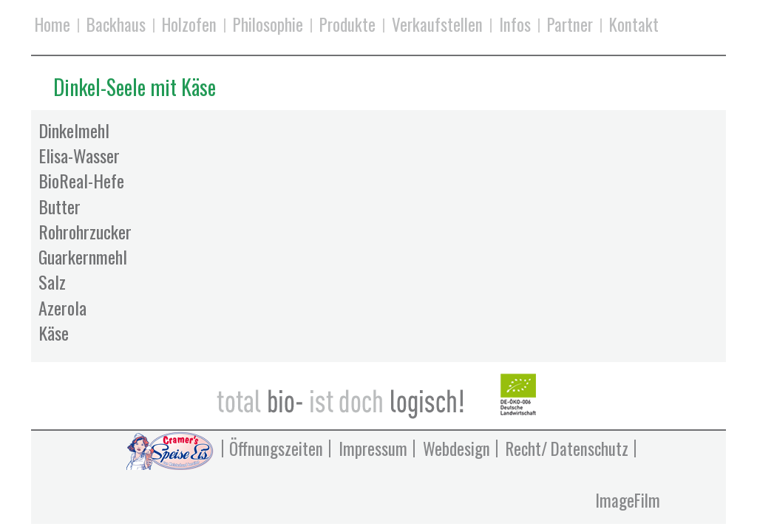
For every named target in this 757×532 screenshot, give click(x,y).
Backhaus (116, 25)
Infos (515, 25)
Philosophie (268, 25)
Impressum (373, 449)
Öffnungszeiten (276, 449)
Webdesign (456, 449)
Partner (570, 25)
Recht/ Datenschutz (567, 449)
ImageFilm (628, 500)
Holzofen (189, 25)
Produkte (347, 25)
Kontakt (634, 25)
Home (52, 25)
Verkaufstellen (437, 25)
